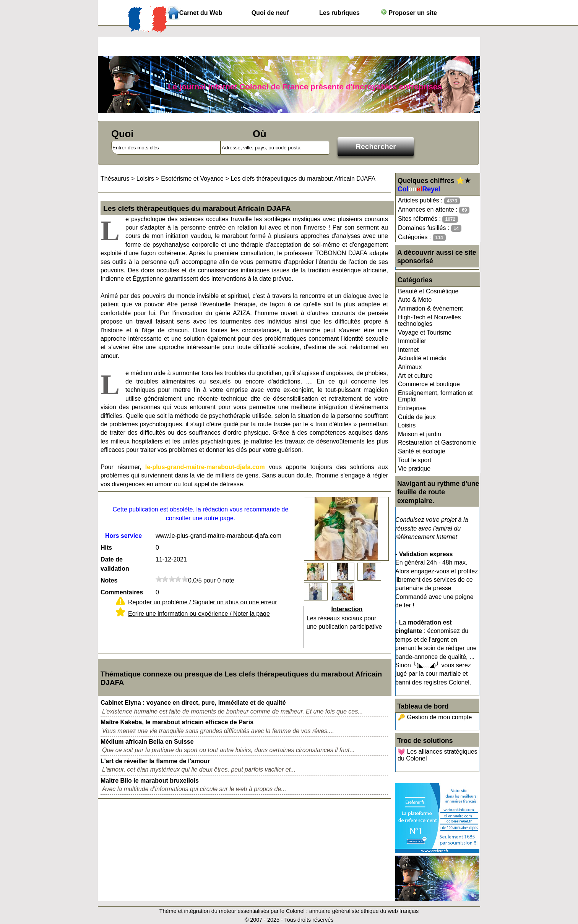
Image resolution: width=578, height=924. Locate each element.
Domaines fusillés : (430, 228)
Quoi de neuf (270, 13)
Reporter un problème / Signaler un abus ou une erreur (203, 602)
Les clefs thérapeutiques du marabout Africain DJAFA (303, 179)
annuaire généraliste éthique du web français (364, 911)
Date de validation (115, 564)
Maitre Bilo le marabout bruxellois (150, 781)
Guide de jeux (417, 417)
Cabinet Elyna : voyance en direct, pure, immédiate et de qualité (193, 703)
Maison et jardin (420, 434)
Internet (408, 350)
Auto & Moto (415, 300)
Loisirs (407, 425)
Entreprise (412, 408)
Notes (109, 580)
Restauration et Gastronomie (437, 443)
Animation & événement (430, 308)
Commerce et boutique (429, 384)
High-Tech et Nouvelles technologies (429, 321)
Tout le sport (415, 460)
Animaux (410, 367)
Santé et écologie (422, 451)
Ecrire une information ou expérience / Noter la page (199, 614)
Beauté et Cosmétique (428, 291)
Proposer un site (409, 12)
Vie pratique (414, 468)
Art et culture (415, 376)
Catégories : (422, 237)
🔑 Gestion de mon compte (435, 717)
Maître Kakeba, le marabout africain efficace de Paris (177, 722)
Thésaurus (115, 179)
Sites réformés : (428, 219)
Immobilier (412, 341)
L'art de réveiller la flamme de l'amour (155, 761)
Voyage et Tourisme (425, 333)
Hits (106, 548)
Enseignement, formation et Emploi (435, 396)
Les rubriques (339, 13)
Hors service (123, 536)
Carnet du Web (201, 13)
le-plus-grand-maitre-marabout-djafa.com (205, 467)
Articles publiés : (429, 201)
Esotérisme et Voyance (192, 179)
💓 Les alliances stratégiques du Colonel (438, 755)
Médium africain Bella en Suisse (147, 742)
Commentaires (122, 592)
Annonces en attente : (434, 210)
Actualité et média (422, 358)
